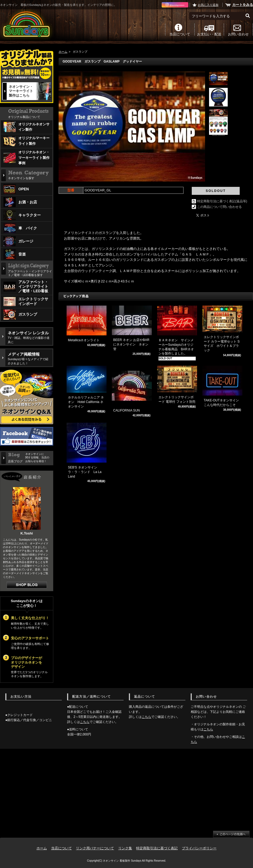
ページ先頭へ (231, 834)
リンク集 (125, 848)
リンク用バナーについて (95, 848)
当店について (180, 34)
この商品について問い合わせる (219, 207)
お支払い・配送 (209, 34)
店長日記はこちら (27, 585)
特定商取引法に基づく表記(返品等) (222, 201)
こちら (85, 722)
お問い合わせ (238, 34)
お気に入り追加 (208, 5)
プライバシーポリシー (199, 848)
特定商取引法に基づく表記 (157, 848)
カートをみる (243, 5)
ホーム (63, 52)
